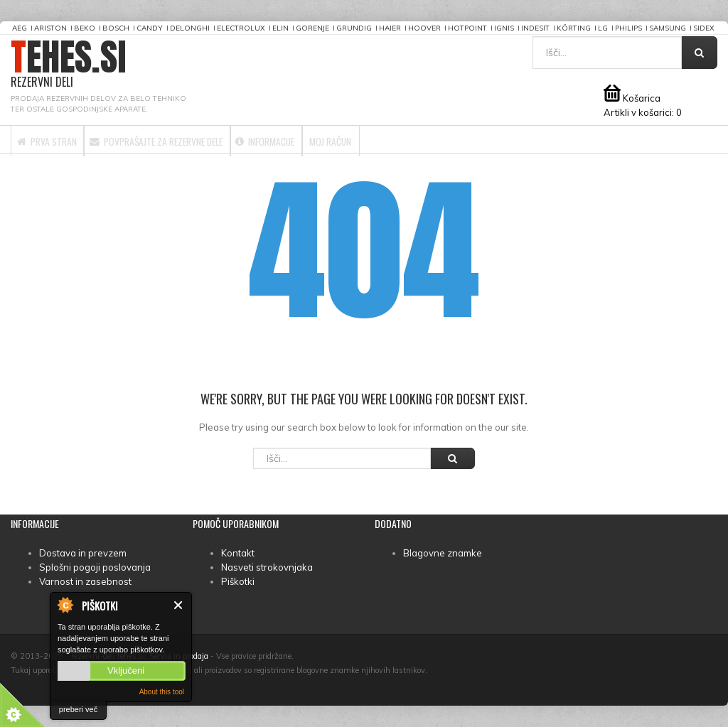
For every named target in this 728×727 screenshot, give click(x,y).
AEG (20, 28)
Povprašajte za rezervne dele (201, 139)
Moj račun (433, 139)
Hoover (424, 28)
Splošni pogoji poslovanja (95, 567)
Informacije (343, 139)
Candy (150, 28)
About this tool (162, 692)
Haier (390, 28)
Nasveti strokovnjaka (267, 567)
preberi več (78, 709)
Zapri (179, 605)
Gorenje (312, 28)
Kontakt (238, 553)
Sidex (704, 28)
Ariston (50, 28)
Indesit (535, 28)
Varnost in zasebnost (85, 581)
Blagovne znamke (443, 553)
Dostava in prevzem (83, 553)
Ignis (504, 28)
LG (603, 28)
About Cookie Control (65, 605)
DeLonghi (190, 28)
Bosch (116, 28)
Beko (85, 28)
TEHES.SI (69, 64)
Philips (628, 28)
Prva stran (59, 139)
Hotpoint (467, 28)
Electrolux (241, 28)
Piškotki (238, 581)
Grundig (354, 28)
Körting (574, 28)
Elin (280, 28)
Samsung (668, 28)
